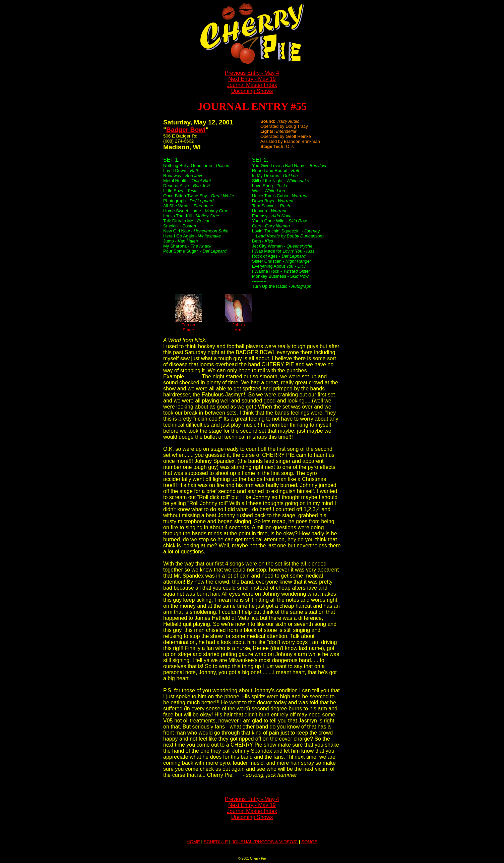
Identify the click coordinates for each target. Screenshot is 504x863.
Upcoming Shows (252, 91)
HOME (193, 842)
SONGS (309, 842)
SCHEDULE (216, 842)
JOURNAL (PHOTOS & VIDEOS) (265, 842)
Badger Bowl (186, 130)
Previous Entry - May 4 (252, 73)
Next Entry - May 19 (252, 79)
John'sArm (239, 325)
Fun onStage (188, 325)
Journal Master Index (252, 85)
